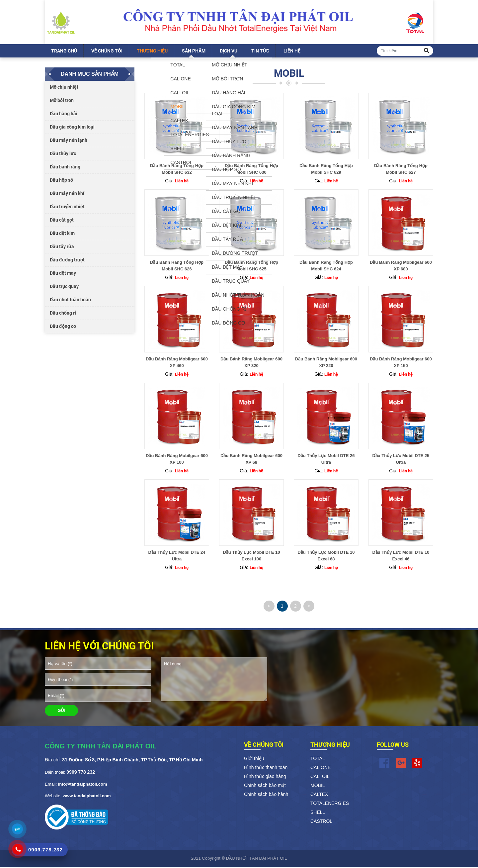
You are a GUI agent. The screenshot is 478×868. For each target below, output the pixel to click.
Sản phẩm (194, 52)
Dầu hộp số (61, 181)
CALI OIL (320, 777)
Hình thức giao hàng (265, 777)
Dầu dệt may (63, 274)
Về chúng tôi (107, 52)
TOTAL (318, 759)
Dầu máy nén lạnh (69, 142)
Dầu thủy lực (63, 155)
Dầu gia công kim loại (72, 128)
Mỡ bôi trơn (62, 102)
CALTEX (319, 795)
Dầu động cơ (63, 328)
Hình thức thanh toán (266, 768)
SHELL (318, 813)
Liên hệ (292, 52)
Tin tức (260, 52)
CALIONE (320, 768)
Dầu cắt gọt (62, 221)
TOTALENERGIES (330, 804)
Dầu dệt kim (62, 235)
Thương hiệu (152, 52)
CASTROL (321, 822)
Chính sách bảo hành (266, 795)
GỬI (61, 712)
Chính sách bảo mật (265, 786)
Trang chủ (64, 52)
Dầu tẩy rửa (62, 248)
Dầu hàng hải (64, 115)
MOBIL (318, 786)
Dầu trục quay (64, 288)
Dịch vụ (229, 52)
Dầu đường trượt (67, 261)
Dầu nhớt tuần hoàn (70, 301)
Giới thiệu (254, 759)
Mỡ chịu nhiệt (64, 88)
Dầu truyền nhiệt (67, 208)
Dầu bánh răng (65, 168)
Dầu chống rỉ (63, 314)
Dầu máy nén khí (67, 195)
